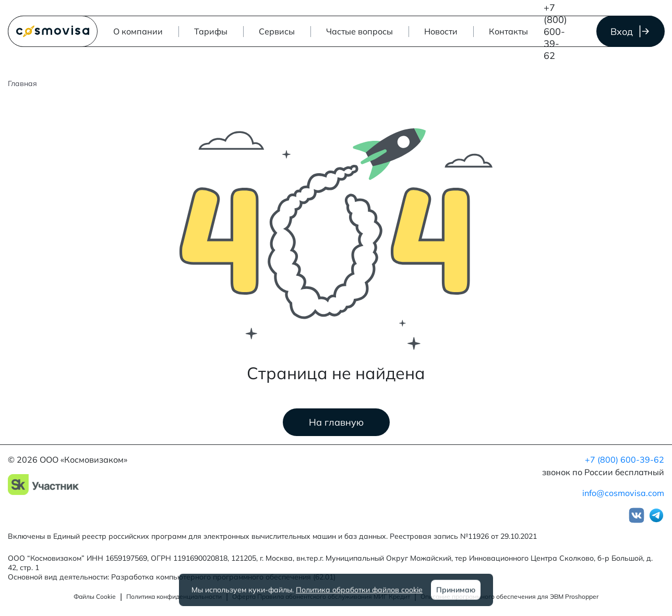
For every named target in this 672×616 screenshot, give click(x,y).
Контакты (508, 31)
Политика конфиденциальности (174, 596)
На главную (336, 422)
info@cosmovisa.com (623, 493)
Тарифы (211, 31)
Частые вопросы (359, 31)
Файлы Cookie (95, 596)
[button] (277, 31)
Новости (441, 31)
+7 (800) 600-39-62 (555, 32)
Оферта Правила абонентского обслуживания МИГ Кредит (321, 596)
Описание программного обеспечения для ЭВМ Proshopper (509, 596)
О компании (138, 31)
